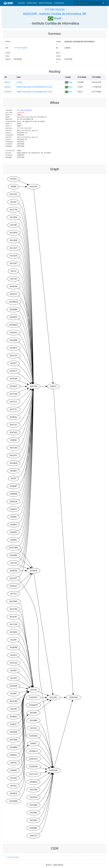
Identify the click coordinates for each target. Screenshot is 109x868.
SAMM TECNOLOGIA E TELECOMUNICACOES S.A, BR (34, 87)
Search (103, 3)
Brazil (55, 18)
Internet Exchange (45, 3)
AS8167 (7, 82)
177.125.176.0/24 (54, 10)
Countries (21, 3)
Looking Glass (59, 3)
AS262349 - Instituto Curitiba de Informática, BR (54, 14)
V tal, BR (19, 82)
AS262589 (8, 92)
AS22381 (8, 87)
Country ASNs (32, 3)
